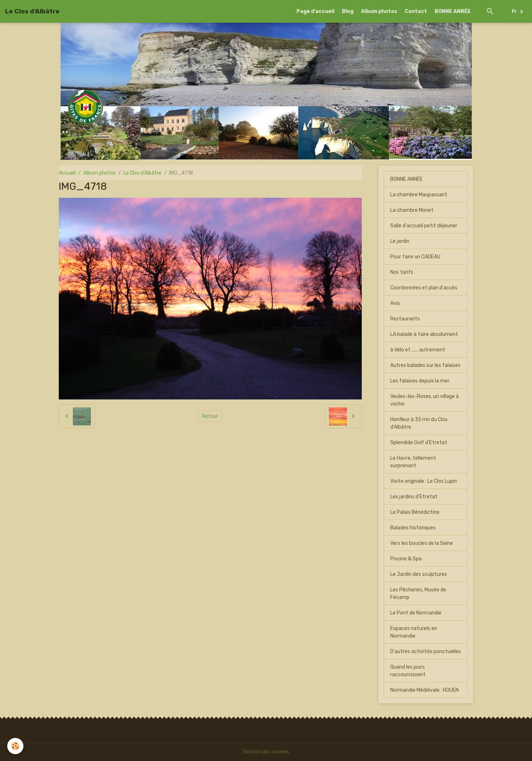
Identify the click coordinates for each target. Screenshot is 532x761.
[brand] (32, 11)
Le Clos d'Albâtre (142, 173)
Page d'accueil (315, 11)
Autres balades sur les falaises (425, 365)
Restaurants (405, 319)
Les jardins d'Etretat (414, 497)
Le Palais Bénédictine (415, 512)
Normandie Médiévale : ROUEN (425, 690)
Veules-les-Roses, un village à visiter (425, 400)
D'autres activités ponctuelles (426, 651)
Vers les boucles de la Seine (422, 543)
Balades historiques (413, 528)
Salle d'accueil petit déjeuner (424, 226)
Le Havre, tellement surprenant (413, 462)
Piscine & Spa (406, 559)
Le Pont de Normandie (416, 613)
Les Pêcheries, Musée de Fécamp (418, 594)
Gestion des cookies (266, 752)
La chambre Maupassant (419, 195)
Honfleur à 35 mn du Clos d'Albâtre (419, 423)
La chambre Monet (412, 210)
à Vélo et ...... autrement (418, 350)
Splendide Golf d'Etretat (419, 443)
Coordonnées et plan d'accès (424, 288)
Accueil (67, 173)
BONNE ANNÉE (453, 11)
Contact (416, 11)
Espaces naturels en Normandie (414, 632)
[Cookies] (15, 746)
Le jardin (400, 241)
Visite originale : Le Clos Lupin (424, 481)
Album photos (379, 11)
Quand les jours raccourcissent (408, 671)
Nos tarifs (402, 272)
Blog (348, 11)
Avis (395, 303)
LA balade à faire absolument (424, 334)
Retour (210, 416)
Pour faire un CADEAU (415, 257)
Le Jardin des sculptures (419, 574)
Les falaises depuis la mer (420, 381)
